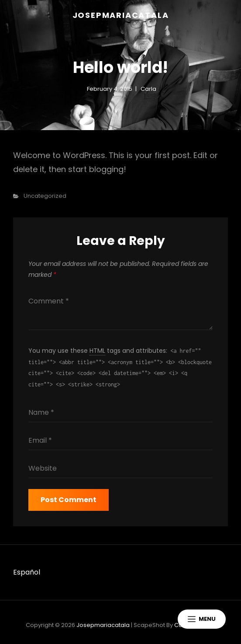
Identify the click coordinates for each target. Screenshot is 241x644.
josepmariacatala (121, 15)
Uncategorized (45, 196)
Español (27, 572)
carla (148, 89)
